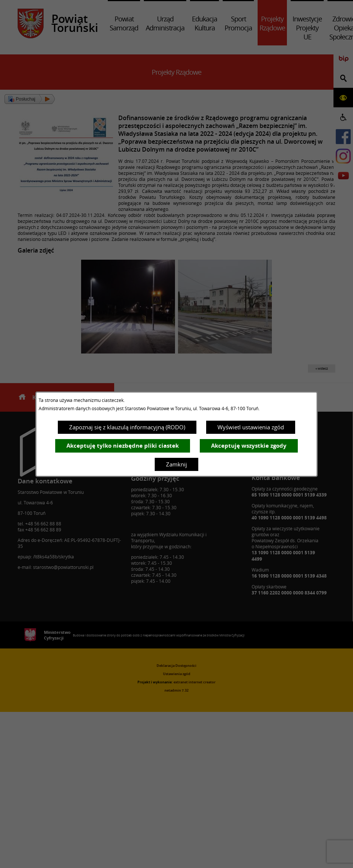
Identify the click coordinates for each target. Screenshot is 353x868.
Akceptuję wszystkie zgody (249, 446)
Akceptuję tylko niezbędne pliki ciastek (123, 446)
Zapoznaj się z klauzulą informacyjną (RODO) (127, 427)
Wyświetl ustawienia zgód (251, 427)
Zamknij (176, 464)
